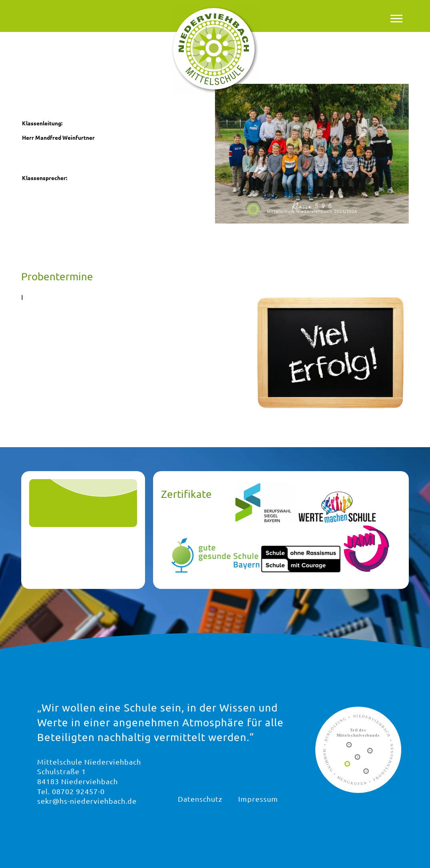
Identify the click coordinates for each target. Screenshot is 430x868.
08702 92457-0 (78, 791)
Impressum (258, 799)
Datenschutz (200, 799)
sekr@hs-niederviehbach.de (87, 801)
